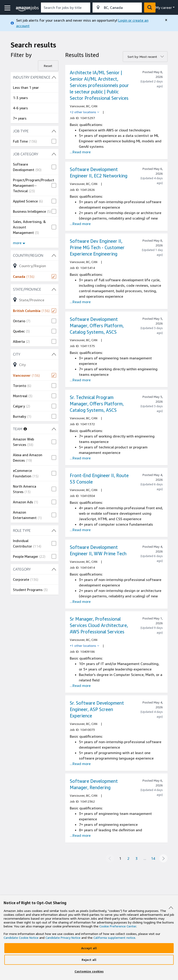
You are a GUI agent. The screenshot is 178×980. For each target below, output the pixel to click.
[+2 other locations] (84, 112)
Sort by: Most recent (142, 57)
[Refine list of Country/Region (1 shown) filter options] (35, 266)
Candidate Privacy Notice (63, 938)
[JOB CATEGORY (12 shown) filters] (35, 154)
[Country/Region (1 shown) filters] (35, 255)
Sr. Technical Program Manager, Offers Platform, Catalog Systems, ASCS (97, 404)
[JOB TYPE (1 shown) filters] (35, 131)
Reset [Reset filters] (48, 66)
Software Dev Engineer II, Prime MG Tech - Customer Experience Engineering (97, 247)
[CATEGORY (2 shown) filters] (35, 569)
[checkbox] (35, 141)
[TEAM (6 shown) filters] (54, 429)
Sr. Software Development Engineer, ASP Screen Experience (97, 709)
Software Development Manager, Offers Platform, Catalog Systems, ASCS (97, 326)
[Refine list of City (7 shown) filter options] (35, 365)
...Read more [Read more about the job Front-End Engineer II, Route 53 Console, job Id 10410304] (80, 530)
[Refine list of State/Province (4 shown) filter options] (35, 300)
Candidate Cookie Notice (21, 938)
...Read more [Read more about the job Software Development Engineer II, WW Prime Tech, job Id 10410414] (80, 601)
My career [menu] (164, 8)
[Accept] (89, 948)
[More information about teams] (25, 429)
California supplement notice (114, 938)
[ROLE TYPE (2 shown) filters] (35, 530)
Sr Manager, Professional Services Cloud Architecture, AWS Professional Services (99, 625)
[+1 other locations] (84, 646)
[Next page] (163, 858)
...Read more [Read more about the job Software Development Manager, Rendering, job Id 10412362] (80, 835)
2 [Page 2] (128, 858)
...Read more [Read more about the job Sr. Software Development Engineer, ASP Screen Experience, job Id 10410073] (80, 764)
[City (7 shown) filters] (35, 354)
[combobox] (66, 8)
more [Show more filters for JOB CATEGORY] (19, 243)
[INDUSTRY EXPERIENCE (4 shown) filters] (35, 77)
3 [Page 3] (137, 858)
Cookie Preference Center (118, 926)
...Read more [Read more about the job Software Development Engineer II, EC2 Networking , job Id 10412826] (80, 224)
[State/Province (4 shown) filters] (35, 289)
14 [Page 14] (153, 858)
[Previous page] (110, 858)
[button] (8, 8)
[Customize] (89, 971)
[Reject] (89, 960)
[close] (166, 20)
